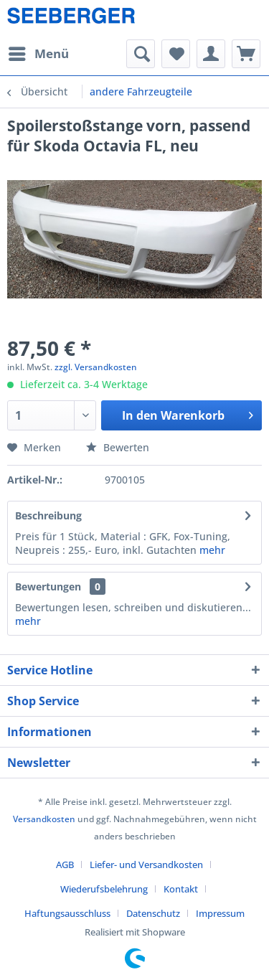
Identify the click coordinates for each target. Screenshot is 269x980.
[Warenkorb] (246, 54)
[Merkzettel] (176, 54)
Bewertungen (48, 586)
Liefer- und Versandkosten (146, 864)
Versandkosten (44, 819)
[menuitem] (38, 54)
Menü (39, 52)
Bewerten (118, 447)
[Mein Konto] (211, 54)
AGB (65, 864)
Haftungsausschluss (67, 913)
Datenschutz (153, 913)
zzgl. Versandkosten (96, 367)
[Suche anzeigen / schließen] (141, 54)
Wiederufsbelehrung (104, 889)
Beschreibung (48, 515)
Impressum (220, 913)
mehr (212, 550)
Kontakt (181, 889)
